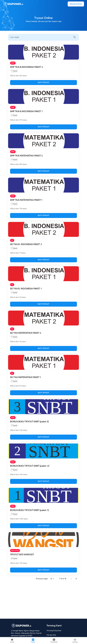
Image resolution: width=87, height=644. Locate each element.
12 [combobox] (51, 579)
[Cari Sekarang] (75, 37)
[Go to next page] (76, 579)
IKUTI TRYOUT (43, 83)
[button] (76, 4)
